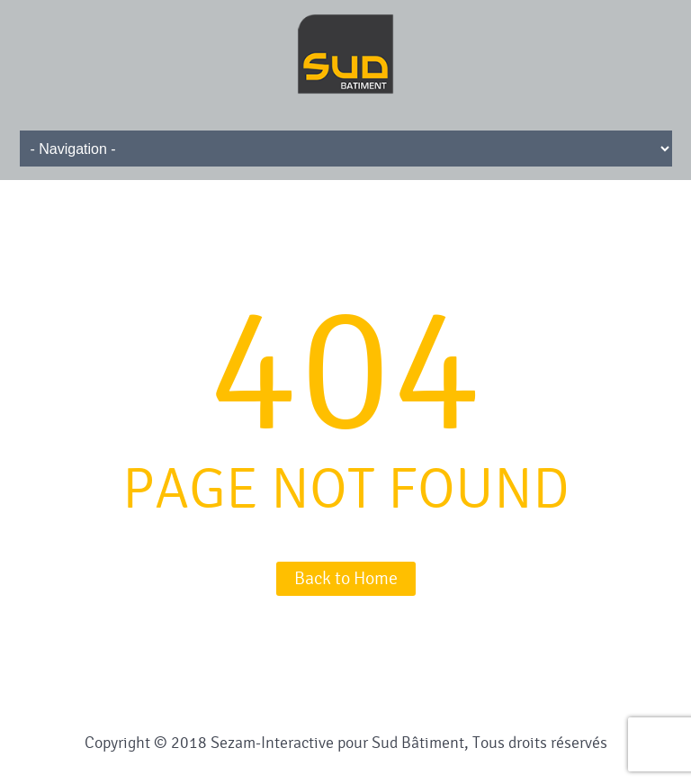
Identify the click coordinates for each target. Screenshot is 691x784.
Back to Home (346, 578)
